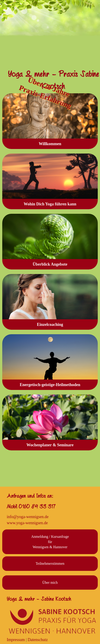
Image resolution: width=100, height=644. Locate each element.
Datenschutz (38, 640)
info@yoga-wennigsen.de (28, 517)
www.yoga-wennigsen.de (27, 523)
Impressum (16, 640)
